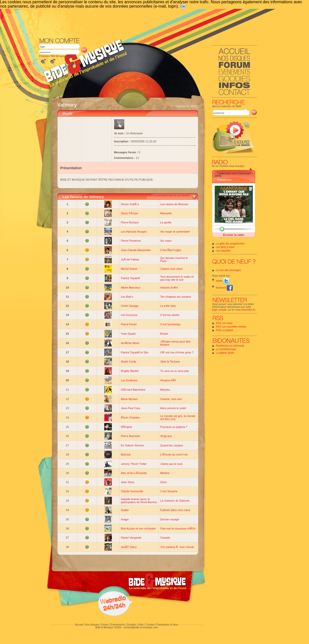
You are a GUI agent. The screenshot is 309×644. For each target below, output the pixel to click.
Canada (165, 538)
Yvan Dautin (128, 334)
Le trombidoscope (226, 349)
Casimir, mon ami (171, 399)
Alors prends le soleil (173, 408)
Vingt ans (166, 436)
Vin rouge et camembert (175, 232)
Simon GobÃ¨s (130, 204)
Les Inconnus (129, 315)
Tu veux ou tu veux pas (174, 371)
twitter (223, 281)
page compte (219, 310)
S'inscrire (44, 56)
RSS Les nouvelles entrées (231, 327)
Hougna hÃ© (168, 380)
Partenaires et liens (168, 625)
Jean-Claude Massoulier (136, 250)
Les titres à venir (225, 247)
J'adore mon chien (172, 269)
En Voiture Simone (132, 445)
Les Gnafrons (129, 380)
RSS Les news (224, 323)
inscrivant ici (248, 310)
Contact (150, 625)
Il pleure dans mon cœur (175, 510)
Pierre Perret (129, 324)
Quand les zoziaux (172, 445)
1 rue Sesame (169, 491)
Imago (125, 519)
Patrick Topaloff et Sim (135, 352)
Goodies (131, 625)
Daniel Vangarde (131, 538)
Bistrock (126, 454)
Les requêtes (223, 251)
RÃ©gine (126, 427)
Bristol (164, 334)
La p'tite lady (168, 306)
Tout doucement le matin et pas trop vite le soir (177, 278)
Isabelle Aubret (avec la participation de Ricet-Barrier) (139, 501)
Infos (141, 625)
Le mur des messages (228, 270)
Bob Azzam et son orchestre (138, 528)
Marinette (166, 213)
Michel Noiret (129, 269)
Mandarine (224, 180)
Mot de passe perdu (62, 56)
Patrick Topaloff (130, 278)
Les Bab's (127, 297)
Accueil (79, 625)
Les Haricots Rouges (134, 232)
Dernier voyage (170, 519)
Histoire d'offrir (169, 288)
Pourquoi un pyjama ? (174, 427)
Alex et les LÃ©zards (134, 473)
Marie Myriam (129, 399)
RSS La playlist (224, 330)
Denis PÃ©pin (129, 213)
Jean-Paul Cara (130, 408)
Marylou (165, 390)
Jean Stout (127, 482)
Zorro (163, 482)
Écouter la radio (233, 235)
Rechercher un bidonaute (230, 346)
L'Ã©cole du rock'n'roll (174, 454)
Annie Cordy (128, 362)
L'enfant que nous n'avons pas (234, 173)
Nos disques (92, 625)
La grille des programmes (230, 244)
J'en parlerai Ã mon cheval (177, 547)
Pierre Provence (131, 241)
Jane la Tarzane (170, 362)
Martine (165, 473)
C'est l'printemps (170, 324)
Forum (105, 625)
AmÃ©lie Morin (130, 343)
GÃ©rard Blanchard (133, 390)
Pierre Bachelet (130, 436)
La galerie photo (225, 353)
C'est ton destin (170, 315)
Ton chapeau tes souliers (176, 297)
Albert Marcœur (130, 288)
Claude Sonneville (132, 491)
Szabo (125, 510)
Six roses (166, 241)
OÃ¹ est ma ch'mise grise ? (177, 352)
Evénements (118, 625)
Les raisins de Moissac (174, 204)
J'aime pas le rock (171, 464)
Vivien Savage (130, 306)
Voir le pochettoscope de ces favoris (169, 195)
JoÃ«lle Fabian (130, 259)
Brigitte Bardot (130, 371)
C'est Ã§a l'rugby (171, 250)
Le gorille (166, 222)
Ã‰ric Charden (130, 418)
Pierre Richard (130, 222)
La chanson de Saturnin (175, 501)
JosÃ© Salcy (129, 547)
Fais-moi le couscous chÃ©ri (178, 528)
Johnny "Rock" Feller (134, 464)
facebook (224, 288)
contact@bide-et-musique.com (141, 627)
